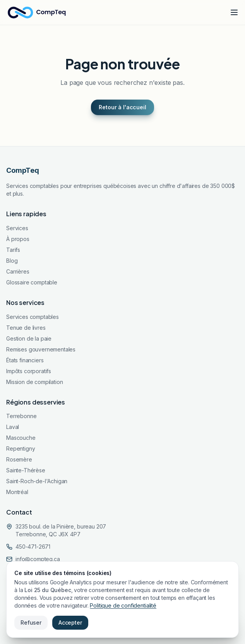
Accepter (70, 622)
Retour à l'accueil (122, 107)
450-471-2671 (33, 547)
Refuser (31, 622)
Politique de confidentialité (123, 605)
